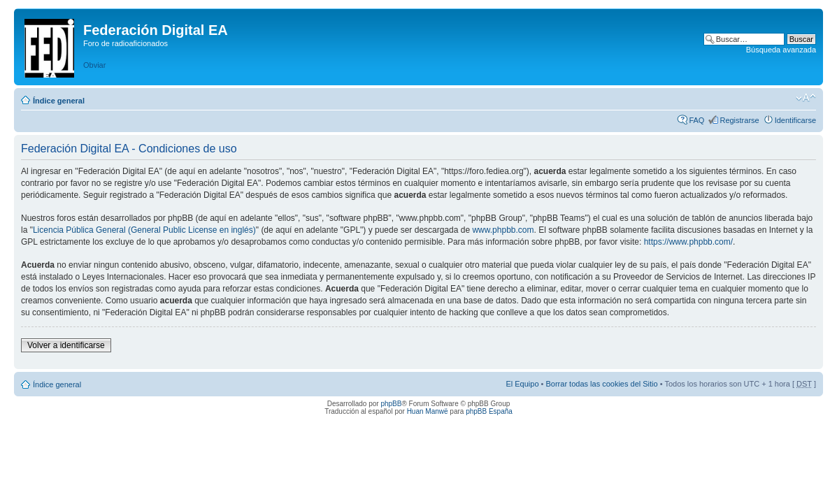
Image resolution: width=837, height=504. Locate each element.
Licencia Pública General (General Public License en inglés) (144, 230)
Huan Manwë (428, 411)
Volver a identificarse (66, 345)
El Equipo (522, 384)
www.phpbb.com (503, 230)
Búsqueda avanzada (781, 50)
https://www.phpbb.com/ (688, 242)
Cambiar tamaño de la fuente (806, 98)
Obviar (94, 65)
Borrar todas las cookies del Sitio (601, 384)
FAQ (696, 120)
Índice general (59, 101)
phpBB (391, 404)
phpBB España (489, 411)
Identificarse (795, 120)
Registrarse (739, 120)
